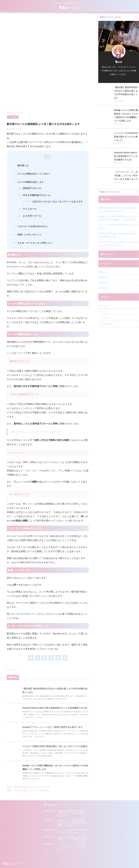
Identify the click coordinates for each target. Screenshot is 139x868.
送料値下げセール (30, 188)
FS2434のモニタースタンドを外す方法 (32, 790)
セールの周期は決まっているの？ (33, 174)
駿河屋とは (22, 165)
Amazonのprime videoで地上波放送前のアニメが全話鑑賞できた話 (55, 708)
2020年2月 (103, 283)
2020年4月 (103, 272)
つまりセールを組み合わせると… (33, 226)
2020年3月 (103, 277)
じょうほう (14, 670)
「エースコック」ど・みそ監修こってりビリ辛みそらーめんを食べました (126, 175)
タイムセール (27, 209)
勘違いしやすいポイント (28, 235)
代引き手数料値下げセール (34, 195)
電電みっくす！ (69, 8)
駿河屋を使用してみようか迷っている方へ (34, 787)
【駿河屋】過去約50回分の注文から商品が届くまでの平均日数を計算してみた (118, 209)
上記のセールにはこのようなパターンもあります (54, 201)
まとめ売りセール (30, 216)
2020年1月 (103, 288)
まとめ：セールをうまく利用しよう (34, 243)
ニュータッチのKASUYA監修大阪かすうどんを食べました (126, 137)
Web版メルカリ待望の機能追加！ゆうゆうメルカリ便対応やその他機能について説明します (118, 218)
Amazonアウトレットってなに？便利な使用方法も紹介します (52, 727)
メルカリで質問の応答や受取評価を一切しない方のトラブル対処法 (55, 746)
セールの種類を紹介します (29, 182)
